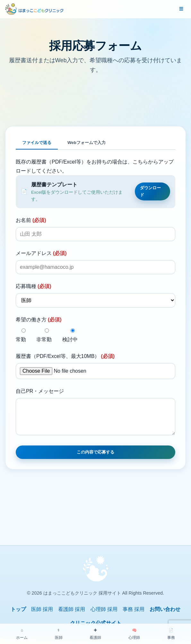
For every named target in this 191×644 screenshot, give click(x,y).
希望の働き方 (39, 320)
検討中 (73, 335)
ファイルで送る (37, 143)
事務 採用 (134, 616)
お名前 (31, 220)
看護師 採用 (72, 616)
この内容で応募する (96, 458)
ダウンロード (150, 191)
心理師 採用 (104, 616)
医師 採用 (42, 616)
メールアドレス (41, 253)
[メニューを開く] (181, 9)
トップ (18, 616)
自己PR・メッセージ (40, 391)
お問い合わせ (165, 616)
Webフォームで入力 (87, 143)
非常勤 (47, 335)
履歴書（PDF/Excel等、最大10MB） (65, 356)
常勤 (24, 335)
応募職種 (34, 286)
